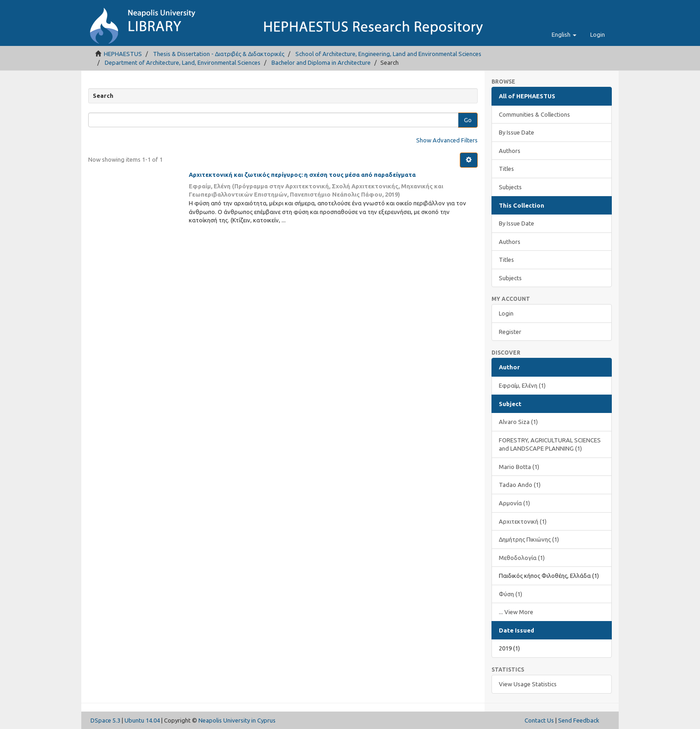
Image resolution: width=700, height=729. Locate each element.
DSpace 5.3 (105, 720)
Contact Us (539, 720)
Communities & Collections (534, 114)
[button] (564, 34)
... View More (516, 612)
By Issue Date (517, 132)
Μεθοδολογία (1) (522, 558)
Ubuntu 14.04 (142, 720)
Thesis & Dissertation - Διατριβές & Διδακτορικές (219, 54)
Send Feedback (579, 720)
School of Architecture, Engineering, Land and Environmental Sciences (388, 54)
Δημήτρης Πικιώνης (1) (529, 539)
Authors (510, 151)
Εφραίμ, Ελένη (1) (522, 385)
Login (506, 313)
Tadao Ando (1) (520, 485)
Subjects (510, 187)
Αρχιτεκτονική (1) (523, 521)
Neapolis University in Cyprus (237, 720)
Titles (506, 169)
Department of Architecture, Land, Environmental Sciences (183, 62)
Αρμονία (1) (514, 503)
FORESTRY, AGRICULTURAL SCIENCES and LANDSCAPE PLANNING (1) (550, 444)
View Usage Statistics (528, 684)
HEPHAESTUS (123, 54)
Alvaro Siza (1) (518, 422)
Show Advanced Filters (447, 140)
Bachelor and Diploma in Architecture (321, 62)
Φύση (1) (511, 594)
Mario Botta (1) (519, 467)
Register (510, 332)
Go (468, 120)
